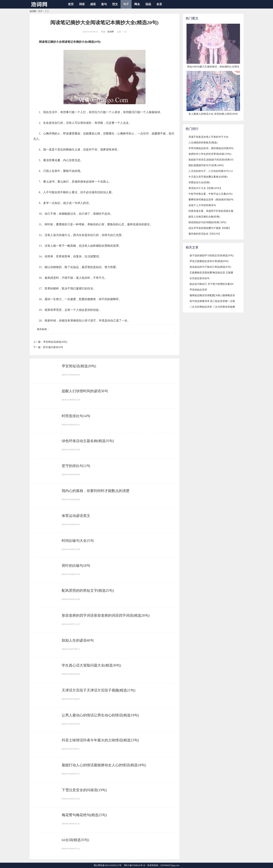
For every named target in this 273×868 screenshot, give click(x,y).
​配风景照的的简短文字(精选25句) (88, 590)
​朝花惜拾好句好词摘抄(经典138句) (207, 222)
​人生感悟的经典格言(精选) (203, 143)
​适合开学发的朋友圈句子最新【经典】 (210, 228)
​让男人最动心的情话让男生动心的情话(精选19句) (100, 715)
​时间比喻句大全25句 (78, 541)
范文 (115, 4)
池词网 (33, 11)
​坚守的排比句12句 (76, 466)
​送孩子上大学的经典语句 (202, 205)
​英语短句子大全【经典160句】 (205, 188)
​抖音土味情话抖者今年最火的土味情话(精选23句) (100, 740)
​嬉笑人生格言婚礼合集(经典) (204, 217)
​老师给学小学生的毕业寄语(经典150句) (210, 154)
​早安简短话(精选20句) (55, 342)
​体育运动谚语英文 (76, 516)
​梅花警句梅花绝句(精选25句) (84, 815)
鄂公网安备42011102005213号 (108, 865)
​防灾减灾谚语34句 (53, 347)
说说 (148, 4)
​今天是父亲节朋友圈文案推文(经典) (208, 177)
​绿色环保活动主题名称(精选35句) (88, 441)
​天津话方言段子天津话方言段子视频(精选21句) (99, 690)
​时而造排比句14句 (76, 416)
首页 (71, 4)
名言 (159, 4)
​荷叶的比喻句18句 (76, 566)
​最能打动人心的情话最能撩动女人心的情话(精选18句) (104, 765)
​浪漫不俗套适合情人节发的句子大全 (208, 137)
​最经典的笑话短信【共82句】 (205, 234)
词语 (82, 4)
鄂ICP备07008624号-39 (135, 865)
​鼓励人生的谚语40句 (78, 640)
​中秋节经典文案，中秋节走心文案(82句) (211, 194)
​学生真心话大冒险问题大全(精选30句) (91, 665)
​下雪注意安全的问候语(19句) (84, 790)
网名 (137, 4)
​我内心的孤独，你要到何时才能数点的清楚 (96, 491)
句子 (126, 4)
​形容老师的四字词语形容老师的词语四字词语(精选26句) (106, 615)
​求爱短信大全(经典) (199, 182)
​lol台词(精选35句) (75, 840)
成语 (93, 4)
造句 (104, 4)
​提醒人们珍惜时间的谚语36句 (85, 391)
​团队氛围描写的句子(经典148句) (206, 165)
